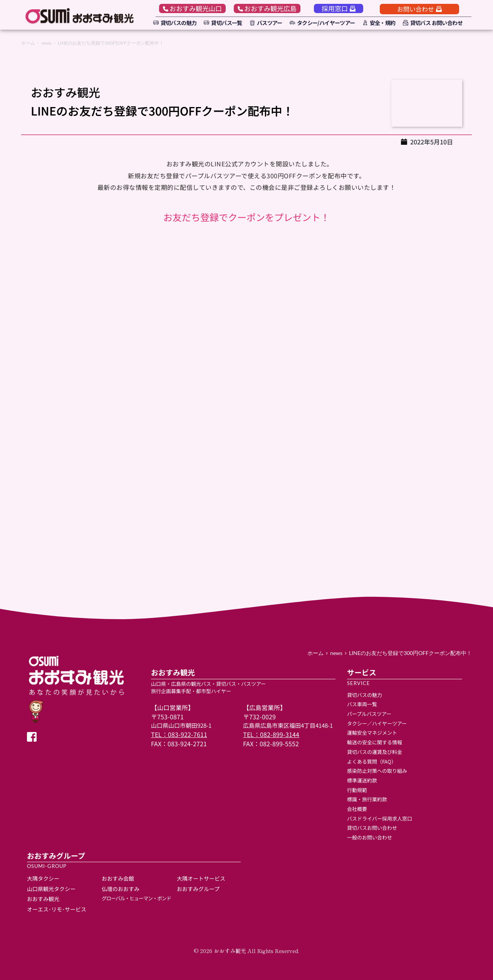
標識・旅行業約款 (367, 799)
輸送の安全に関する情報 (375, 742)
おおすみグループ (198, 889)
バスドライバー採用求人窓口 (380, 818)
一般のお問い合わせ (370, 837)
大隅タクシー (43, 878)
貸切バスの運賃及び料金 (375, 752)
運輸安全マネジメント (372, 733)
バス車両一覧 (362, 704)
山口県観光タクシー (51, 889)
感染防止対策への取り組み (377, 771)
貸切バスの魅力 (365, 695)
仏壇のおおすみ (121, 889)
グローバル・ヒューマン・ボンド (136, 898)
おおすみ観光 (43, 899)
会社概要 (357, 809)
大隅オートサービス (202, 878)
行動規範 (357, 790)
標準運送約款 (362, 780)
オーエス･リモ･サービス (57, 909)
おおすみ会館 (118, 878)
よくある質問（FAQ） (372, 761)
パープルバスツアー (369, 714)
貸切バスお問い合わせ (373, 828)
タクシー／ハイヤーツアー (377, 723)
